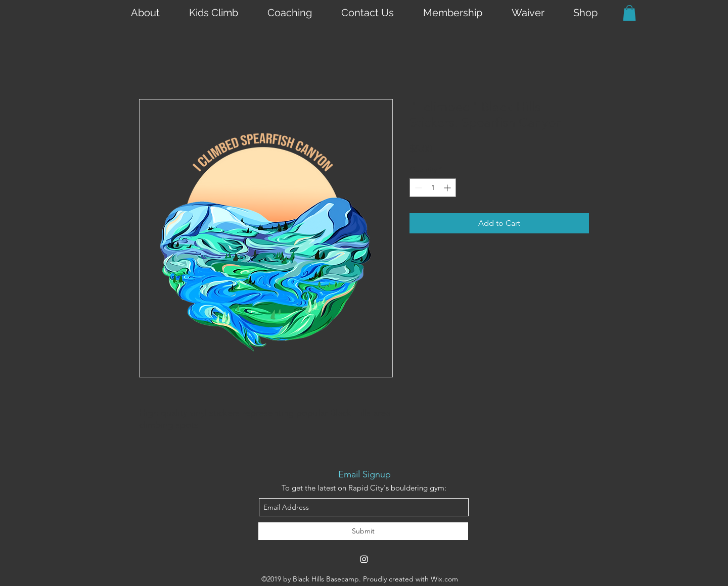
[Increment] (448, 188)
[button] (629, 13)
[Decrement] (417, 188)
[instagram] (364, 559)
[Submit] (363, 531)
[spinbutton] (433, 188)
